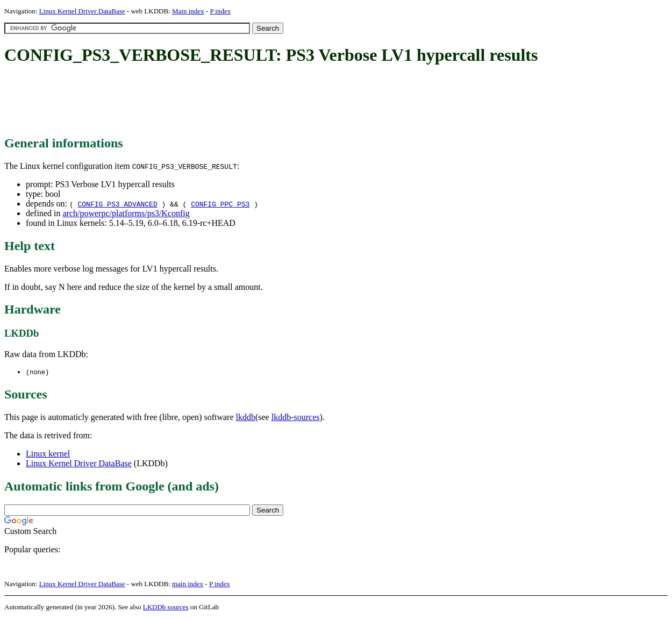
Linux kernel (48, 454)
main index (188, 584)
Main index (188, 11)
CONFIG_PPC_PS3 (220, 204)
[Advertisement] (200, 101)
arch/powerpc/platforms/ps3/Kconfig (126, 213)
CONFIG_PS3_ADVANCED (117, 204)
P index (220, 11)
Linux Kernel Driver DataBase (82, 11)
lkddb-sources (296, 418)
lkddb (246, 418)
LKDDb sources (166, 607)
